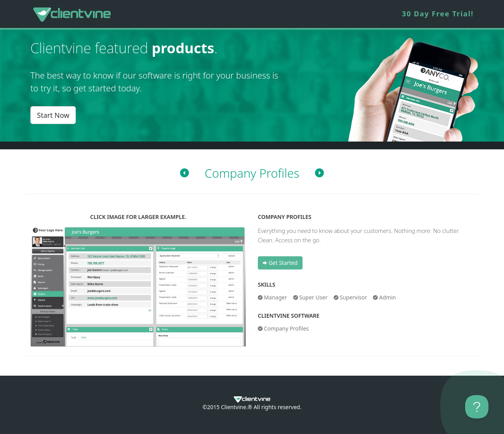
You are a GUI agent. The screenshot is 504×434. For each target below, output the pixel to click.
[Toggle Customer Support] (477, 407)
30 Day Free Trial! (438, 14)
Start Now (53, 115)
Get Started (280, 263)
